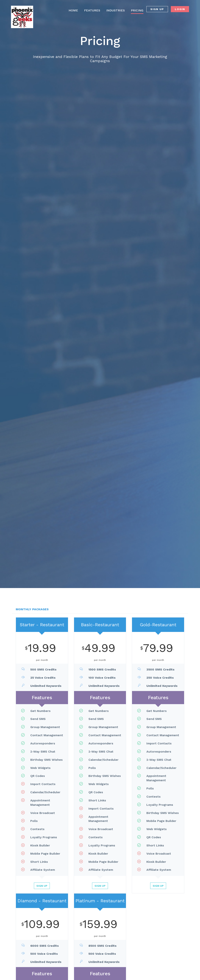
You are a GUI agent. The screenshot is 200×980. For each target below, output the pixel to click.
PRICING (137, 10)
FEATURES (92, 10)
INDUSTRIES (116, 10)
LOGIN (180, 9)
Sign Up (42, 886)
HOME (73, 10)
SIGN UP (157, 9)
